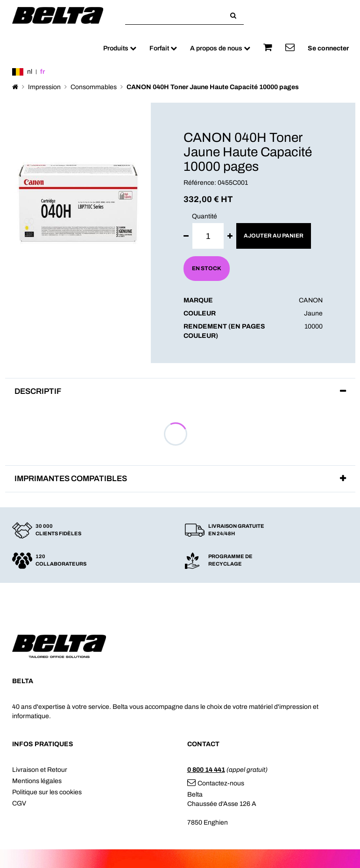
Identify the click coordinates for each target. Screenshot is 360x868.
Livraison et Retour (40, 770)
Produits (120, 48)
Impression (44, 87)
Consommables (94, 87)
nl (30, 72)
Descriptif (38, 391)
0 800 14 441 (206, 770)
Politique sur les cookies (47, 792)
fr (42, 72)
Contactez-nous (216, 783)
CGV (19, 803)
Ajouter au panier (274, 236)
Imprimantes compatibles (71, 479)
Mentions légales (37, 781)
